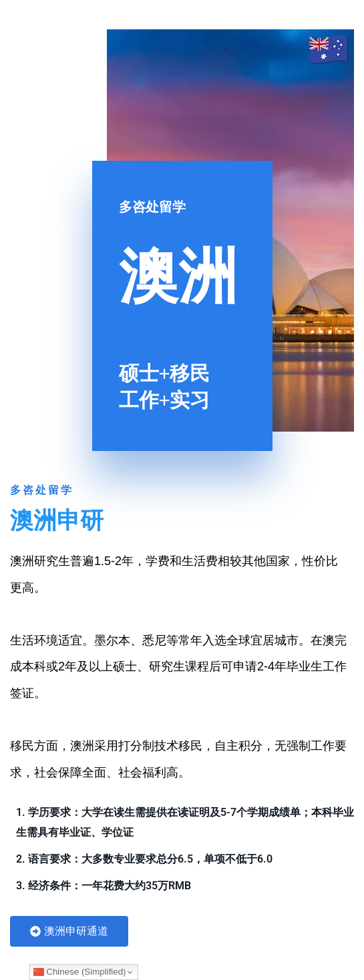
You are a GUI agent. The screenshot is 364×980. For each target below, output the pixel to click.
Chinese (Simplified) (80, 972)
